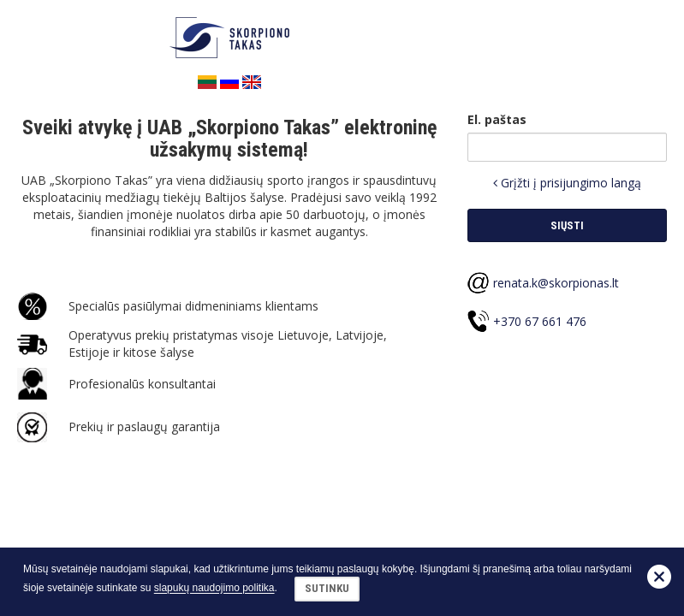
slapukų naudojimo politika (214, 589)
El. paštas (497, 119)
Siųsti (567, 225)
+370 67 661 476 (540, 321)
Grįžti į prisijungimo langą (567, 183)
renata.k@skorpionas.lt (556, 283)
